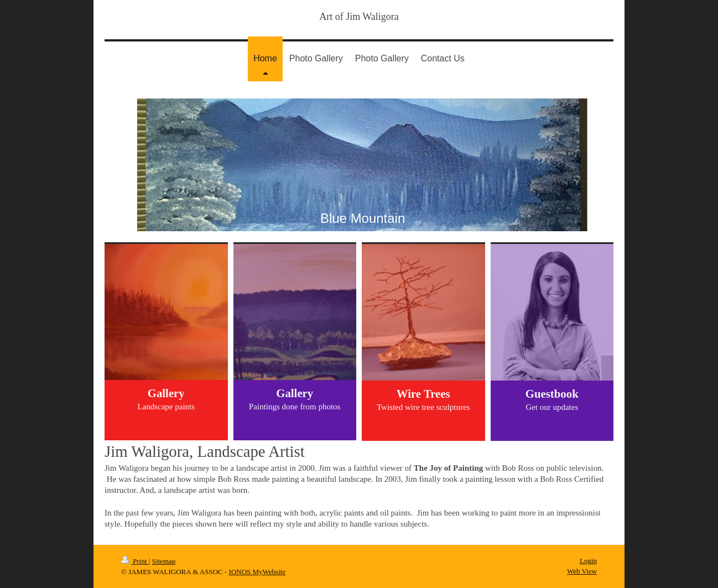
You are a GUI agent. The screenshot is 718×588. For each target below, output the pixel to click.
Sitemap (164, 561)
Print (135, 561)
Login (588, 561)
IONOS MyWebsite (257, 572)
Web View (582, 571)
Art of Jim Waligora (359, 17)
